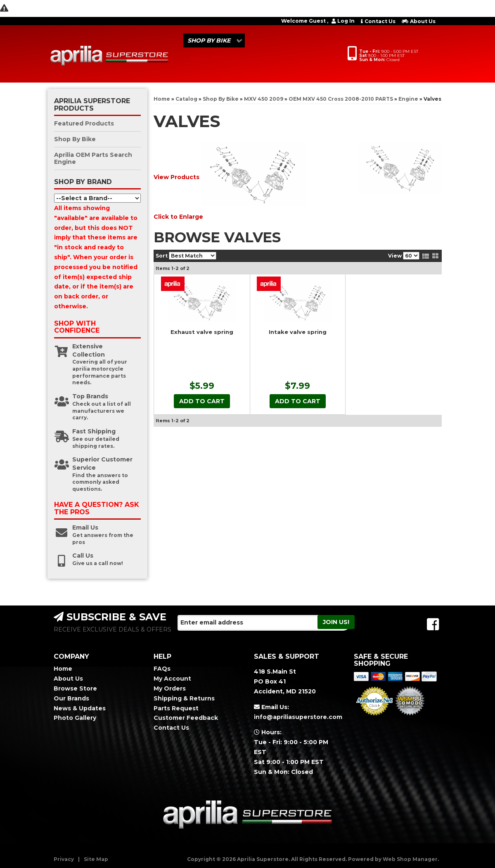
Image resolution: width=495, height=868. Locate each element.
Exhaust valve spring (202, 332)
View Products (176, 177)
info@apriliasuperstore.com (298, 717)
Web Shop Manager (410, 859)
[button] (214, 40)
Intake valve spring (298, 332)
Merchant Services (375, 718)
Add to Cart (202, 401)
